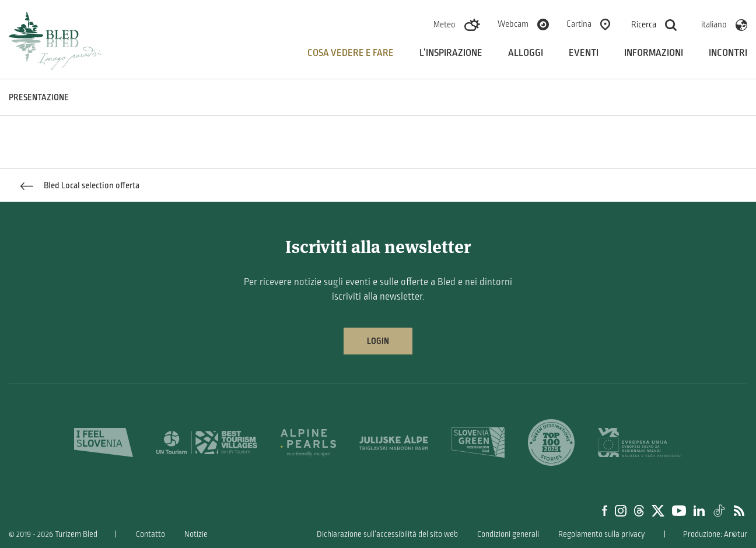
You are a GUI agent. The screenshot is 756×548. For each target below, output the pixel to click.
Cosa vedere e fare (351, 53)
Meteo (444, 24)
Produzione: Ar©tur (715, 534)
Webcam (513, 24)
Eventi (584, 53)
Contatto (150, 534)
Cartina (579, 24)
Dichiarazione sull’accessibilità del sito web (387, 534)
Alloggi (526, 53)
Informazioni (654, 53)
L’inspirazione (451, 53)
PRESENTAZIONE (39, 97)
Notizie (196, 534)
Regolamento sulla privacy (601, 534)
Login (378, 341)
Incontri (728, 53)
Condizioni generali (508, 534)
